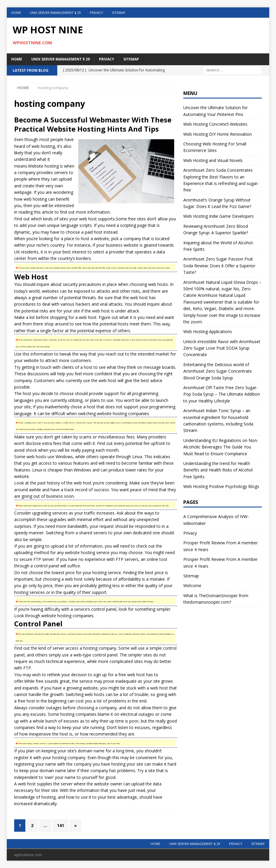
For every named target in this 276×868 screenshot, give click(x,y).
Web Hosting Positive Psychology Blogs (221, 486)
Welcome (192, 586)
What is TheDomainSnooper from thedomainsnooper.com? (216, 599)
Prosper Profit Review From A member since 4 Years (221, 546)
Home (16, 13)
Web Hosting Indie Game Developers (219, 216)
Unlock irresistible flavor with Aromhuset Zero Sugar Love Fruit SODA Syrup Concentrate (222, 348)
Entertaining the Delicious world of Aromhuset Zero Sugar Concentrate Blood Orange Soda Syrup (218, 371)
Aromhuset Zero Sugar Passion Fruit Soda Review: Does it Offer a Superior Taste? (219, 266)
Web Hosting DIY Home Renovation (218, 134)
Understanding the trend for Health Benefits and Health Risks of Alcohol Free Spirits (218, 470)
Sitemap (119, 13)
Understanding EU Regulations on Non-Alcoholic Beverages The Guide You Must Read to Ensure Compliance (221, 447)
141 (61, 825)
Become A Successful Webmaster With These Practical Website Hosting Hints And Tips (93, 124)
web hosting (43, 146)
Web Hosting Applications (208, 331)
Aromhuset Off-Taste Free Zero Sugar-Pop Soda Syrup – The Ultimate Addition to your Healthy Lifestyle (222, 394)
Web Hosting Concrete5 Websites (215, 124)
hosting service (95, 552)
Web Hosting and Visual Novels (213, 160)
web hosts (158, 284)
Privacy (96, 13)
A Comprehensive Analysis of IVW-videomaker (216, 520)
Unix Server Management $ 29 (55, 13)
